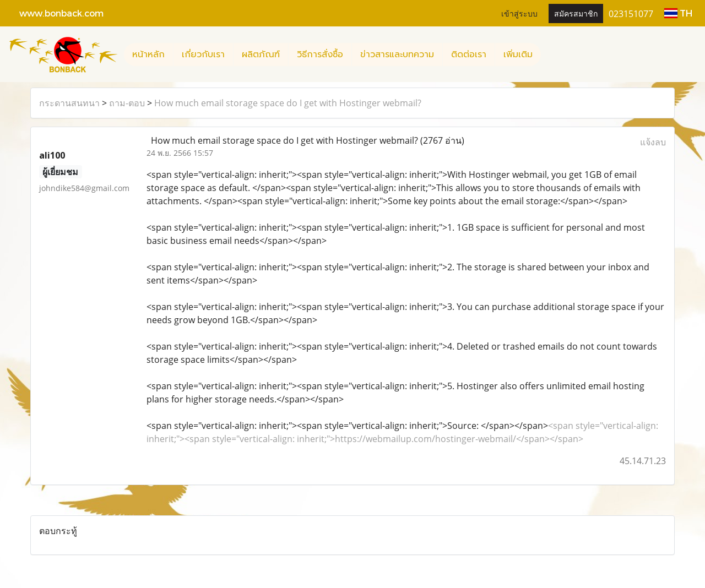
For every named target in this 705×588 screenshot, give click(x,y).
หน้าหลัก (148, 55)
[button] (551, 55)
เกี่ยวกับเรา (203, 55)
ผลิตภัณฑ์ (261, 55)
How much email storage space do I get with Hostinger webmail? (288, 103)
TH (678, 13)
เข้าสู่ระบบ (519, 13)
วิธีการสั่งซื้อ (320, 55)
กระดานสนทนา (69, 103)
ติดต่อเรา (469, 55)
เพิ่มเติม (518, 55)
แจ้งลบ (653, 142)
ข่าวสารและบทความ (397, 55)
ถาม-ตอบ (127, 103)
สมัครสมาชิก (576, 13)
